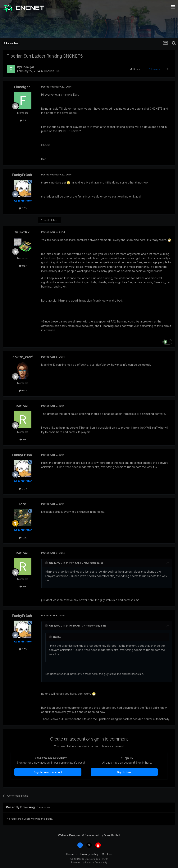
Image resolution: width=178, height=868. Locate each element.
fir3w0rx (22, 232)
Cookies (107, 854)
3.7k (23, 208)
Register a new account (48, 772)
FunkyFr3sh (22, 175)
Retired (22, 406)
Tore (22, 504)
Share (135, 69)
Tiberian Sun (52, 71)
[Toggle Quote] (47, 563)
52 (23, 120)
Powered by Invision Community (89, 862)
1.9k (23, 537)
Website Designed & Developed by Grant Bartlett (89, 835)
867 (23, 266)
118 (23, 439)
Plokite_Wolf (22, 357)
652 (23, 390)
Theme (71, 854)
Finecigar (28, 67)
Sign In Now (124, 772)
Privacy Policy (89, 854)
